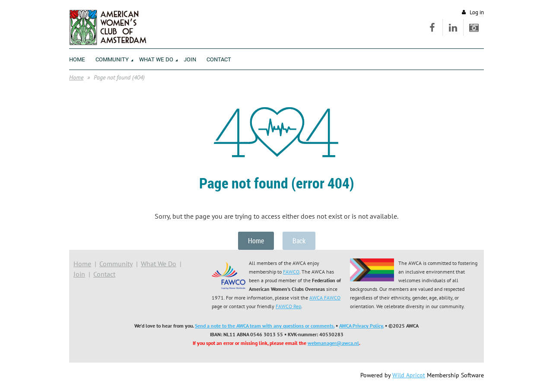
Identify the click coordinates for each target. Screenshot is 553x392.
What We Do (159, 264)
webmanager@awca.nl (333, 343)
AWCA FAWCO (325, 298)
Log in (477, 12)
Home (76, 77)
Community (116, 264)
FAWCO (291, 272)
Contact (104, 274)
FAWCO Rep (288, 306)
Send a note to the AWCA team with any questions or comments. (265, 326)
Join (79, 274)
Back (299, 241)
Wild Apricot (409, 375)
